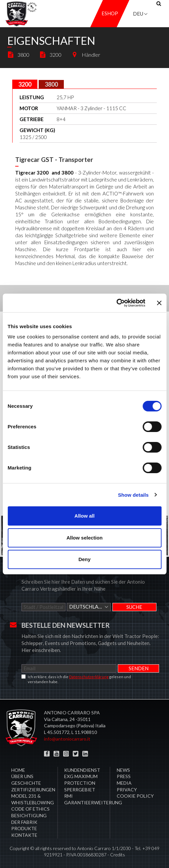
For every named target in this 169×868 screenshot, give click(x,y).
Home (18, 770)
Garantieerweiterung (93, 802)
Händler (86, 55)
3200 (50, 55)
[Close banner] (159, 303)
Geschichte (26, 783)
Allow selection (84, 538)
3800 (18, 55)
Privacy (127, 790)
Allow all (84, 516)
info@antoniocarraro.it (67, 739)
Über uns (22, 776)
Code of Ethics (30, 809)
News (123, 770)
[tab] (25, 84)
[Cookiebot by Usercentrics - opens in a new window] (116, 303)
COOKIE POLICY (135, 796)
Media (124, 783)
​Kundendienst (82, 770)
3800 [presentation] (51, 84)
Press (124, 776)
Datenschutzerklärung (89, 677)
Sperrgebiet (80, 790)
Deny (84, 559)
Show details (133, 495)
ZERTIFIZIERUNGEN (33, 790)
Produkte (24, 828)
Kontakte (24, 835)
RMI (68, 796)
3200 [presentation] (25, 84)
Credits (118, 855)
